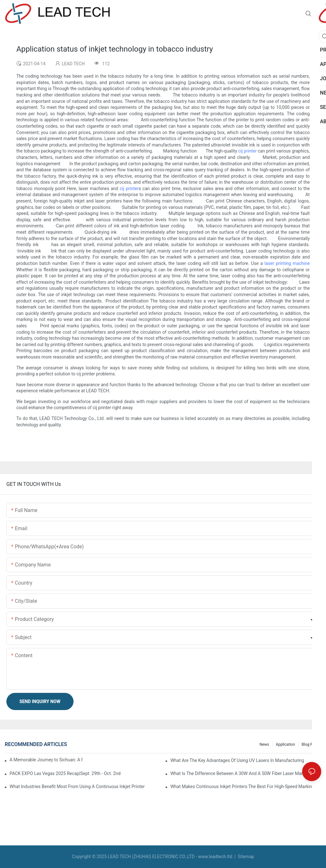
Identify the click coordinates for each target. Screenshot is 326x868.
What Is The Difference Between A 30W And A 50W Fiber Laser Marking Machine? (246, 773)
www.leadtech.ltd (215, 857)
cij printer (247, 151)
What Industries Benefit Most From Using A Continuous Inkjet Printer (77, 786)
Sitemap (245, 857)
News (264, 744)
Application (285, 744)
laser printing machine (287, 263)
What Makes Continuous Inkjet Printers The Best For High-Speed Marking (242, 786)
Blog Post (310, 744)
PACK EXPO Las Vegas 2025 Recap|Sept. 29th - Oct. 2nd (65, 773)
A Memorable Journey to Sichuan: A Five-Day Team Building (46, 760)
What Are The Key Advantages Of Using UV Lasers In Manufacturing (237, 760)
